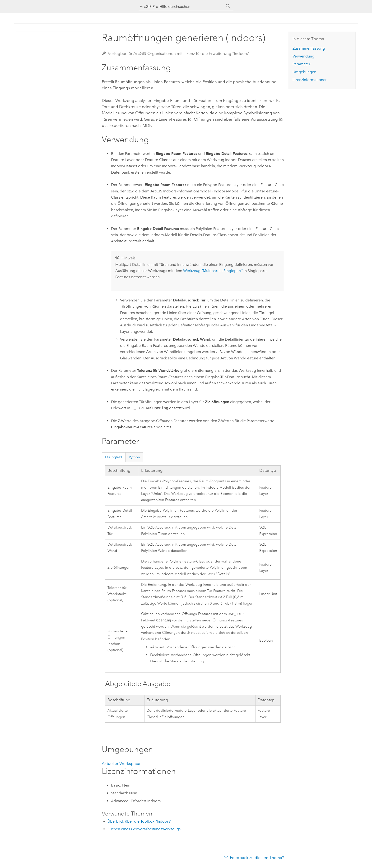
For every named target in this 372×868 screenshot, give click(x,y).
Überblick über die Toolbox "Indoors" (139, 822)
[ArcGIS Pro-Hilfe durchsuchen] (181, 7)
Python (134, 457)
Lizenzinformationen (310, 80)
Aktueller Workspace (121, 764)
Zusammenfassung (309, 48)
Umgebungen (304, 72)
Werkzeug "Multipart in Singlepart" (213, 271)
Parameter (301, 64)
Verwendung (303, 56)
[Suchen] (228, 6)
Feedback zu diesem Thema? (257, 858)
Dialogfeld (114, 457)
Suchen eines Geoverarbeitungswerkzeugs (144, 830)
